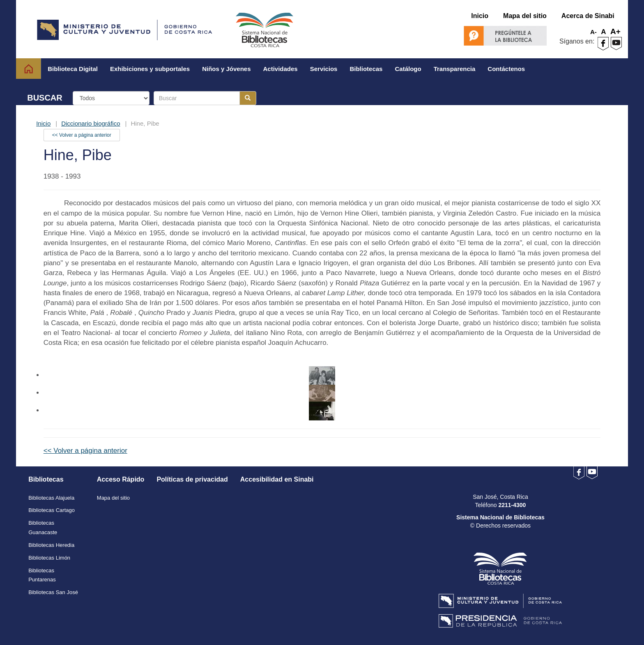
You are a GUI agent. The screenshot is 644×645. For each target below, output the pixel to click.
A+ (615, 31)
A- (593, 32)
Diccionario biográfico (91, 123)
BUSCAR (45, 98)
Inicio (43, 123)
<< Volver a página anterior (82, 135)
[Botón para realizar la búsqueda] (248, 98)
